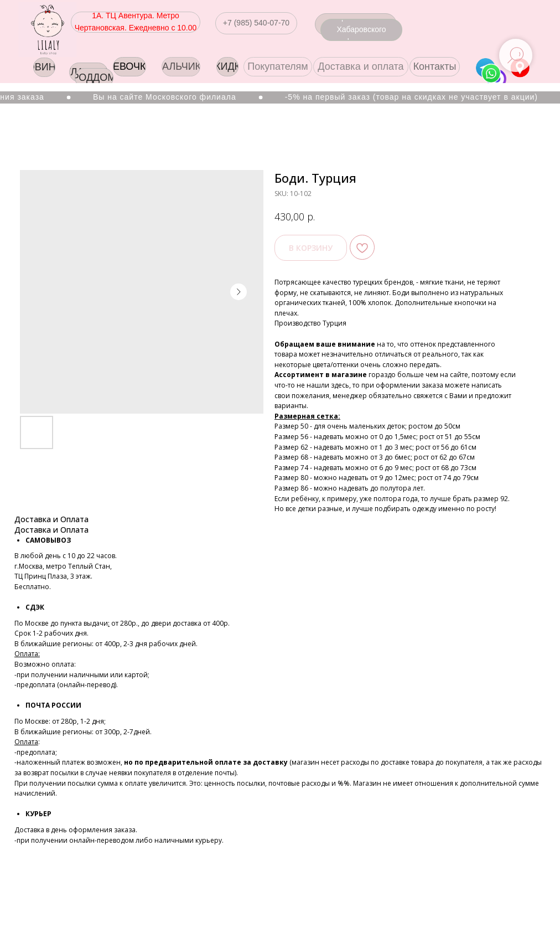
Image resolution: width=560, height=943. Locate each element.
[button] (256, 23)
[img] (47, 30)
